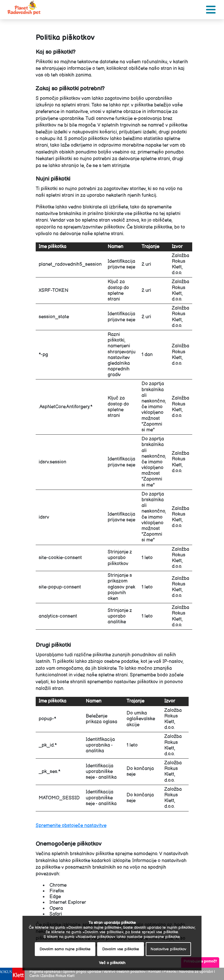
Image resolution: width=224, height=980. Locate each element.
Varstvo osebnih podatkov (125, 972)
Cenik (34, 976)
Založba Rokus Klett (58, 976)
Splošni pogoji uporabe (82, 972)
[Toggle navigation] (211, 9)
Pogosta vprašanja (45, 972)
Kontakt (155, 972)
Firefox (57, 891)
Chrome (58, 885)
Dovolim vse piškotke (121, 949)
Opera (56, 908)
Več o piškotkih (112, 963)
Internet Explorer (68, 902)
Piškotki (170, 972)
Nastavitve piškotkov (168, 949)
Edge (55, 897)
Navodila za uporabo (196, 972)
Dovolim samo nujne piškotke (65, 949)
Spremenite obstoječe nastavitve (71, 826)
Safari (56, 914)
